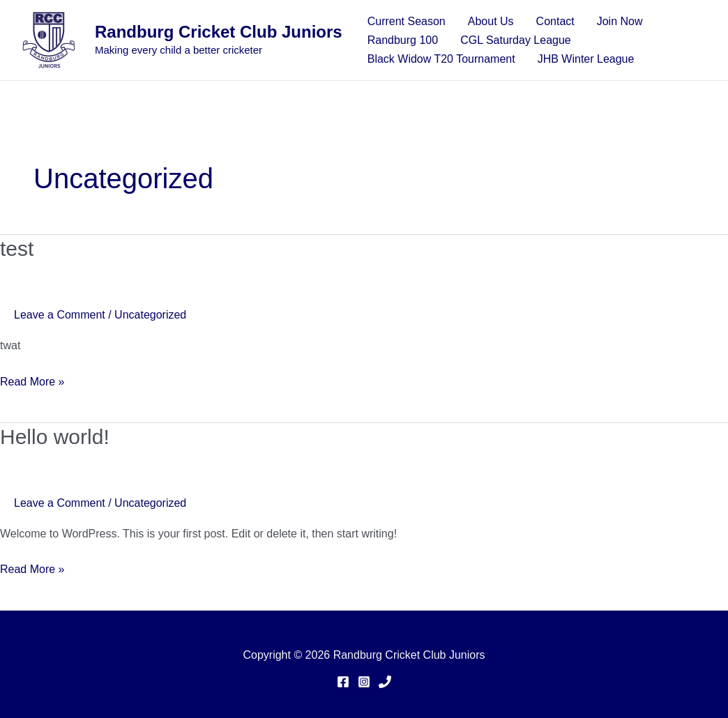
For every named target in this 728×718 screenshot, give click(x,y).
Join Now (620, 21)
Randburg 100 (403, 40)
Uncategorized (150, 315)
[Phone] (385, 682)
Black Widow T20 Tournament (441, 59)
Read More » (32, 380)
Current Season (407, 21)
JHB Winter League (586, 59)
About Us (491, 21)
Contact (555, 21)
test (17, 249)
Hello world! (55, 437)
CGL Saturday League (516, 40)
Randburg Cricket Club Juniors (219, 32)
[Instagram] (364, 682)
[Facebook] (343, 682)
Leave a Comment (60, 315)
